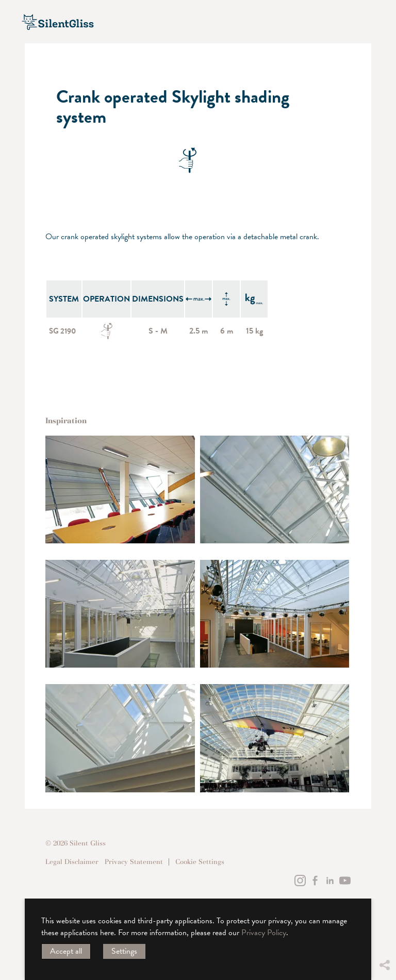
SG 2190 (64, 331)
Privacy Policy (264, 933)
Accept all (66, 951)
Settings (124, 951)
